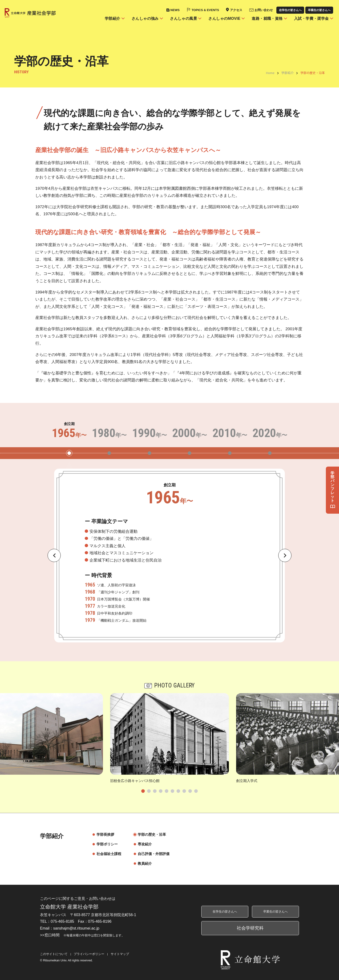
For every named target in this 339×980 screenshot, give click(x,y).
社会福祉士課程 (107, 854)
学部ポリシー (105, 844)
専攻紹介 (142, 844)
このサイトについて (54, 954)
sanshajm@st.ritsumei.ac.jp (76, 928)
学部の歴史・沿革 (149, 834)
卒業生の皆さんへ (319, 10)
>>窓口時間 (82, 935)
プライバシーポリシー (89, 954)
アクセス (236, 10)
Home (270, 73)
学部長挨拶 (103, 834)
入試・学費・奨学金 (311, 19)
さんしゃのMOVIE (224, 19)
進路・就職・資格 (267, 19)
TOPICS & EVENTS (205, 10)
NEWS (175, 10)
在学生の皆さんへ (290, 10)
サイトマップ (120, 954)
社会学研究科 (250, 928)
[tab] (143, 791)
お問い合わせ (264, 10)
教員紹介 (142, 863)
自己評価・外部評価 (151, 854)
